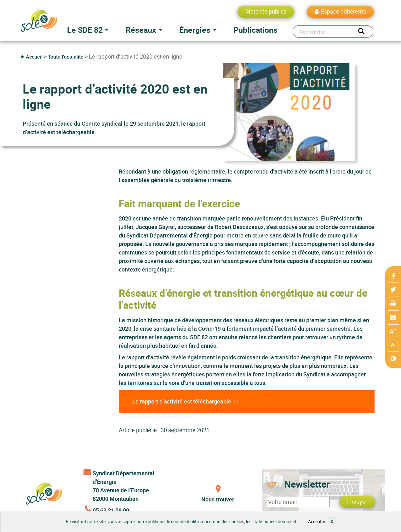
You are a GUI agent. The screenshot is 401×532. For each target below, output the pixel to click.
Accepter (317, 521)
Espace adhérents (344, 11)
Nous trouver (218, 499)
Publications (255, 30)
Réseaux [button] (141, 30)
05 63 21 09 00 (111, 510)
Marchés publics (266, 11)
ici (235, 401)
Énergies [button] (195, 30)
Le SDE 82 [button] (85, 30)
